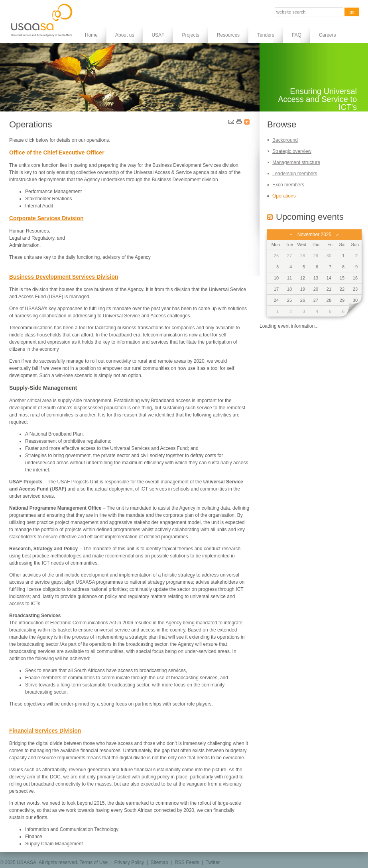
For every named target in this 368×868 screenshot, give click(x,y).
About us (125, 35)
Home (91, 35)
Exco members (288, 185)
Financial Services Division (45, 731)
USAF (158, 35)
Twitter (213, 862)
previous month (291, 235)
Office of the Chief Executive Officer (57, 152)
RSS (270, 217)
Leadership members (295, 174)
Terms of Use (93, 862)
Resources (228, 35)
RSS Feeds (187, 862)
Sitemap (159, 862)
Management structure (296, 162)
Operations (284, 196)
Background (285, 140)
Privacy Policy (129, 862)
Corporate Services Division (46, 218)
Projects (190, 35)
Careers (328, 35)
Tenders (266, 35)
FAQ (297, 35)
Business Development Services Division (64, 277)
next (353, 311)
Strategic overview (292, 151)
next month (337, 235)
